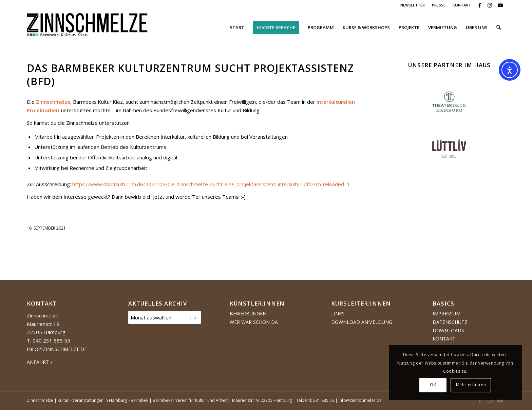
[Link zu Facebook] (480, 5)
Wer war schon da (254, 322)
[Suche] (499, 27)
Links (338, 314)
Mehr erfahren (471, 385)
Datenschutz (450, 322)
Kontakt (444, 339)
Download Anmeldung (362, 322)
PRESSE (439, 5)
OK (433, 385)
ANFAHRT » (40, 362)
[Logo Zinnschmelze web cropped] (87, 27)
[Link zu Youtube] (500, 5)
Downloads (448, 330)
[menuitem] (413, 5)
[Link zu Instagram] (490, 5)
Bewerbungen (248, 314)
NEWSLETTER (413, 5)
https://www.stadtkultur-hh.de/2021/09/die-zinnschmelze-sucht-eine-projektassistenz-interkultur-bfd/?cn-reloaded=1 (211, 184)
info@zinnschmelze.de (57, 349)
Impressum (446, 314)
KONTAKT (462, 5)
